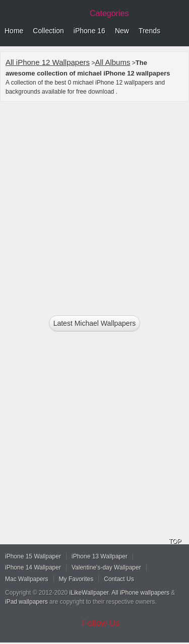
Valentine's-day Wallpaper (106, 567)
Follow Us (101, 623)
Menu (179, 31)
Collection (48, 31)
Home (14, 31)
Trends (149, 31)
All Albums (112, 62)
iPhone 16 (89, 31)
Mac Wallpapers (27, 579)
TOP (175, 541)
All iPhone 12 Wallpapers (48, 62)
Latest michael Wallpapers (95, 323)
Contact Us (119, 579)
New (122, 31)
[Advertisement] (94, 204)
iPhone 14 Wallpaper (33, 567)
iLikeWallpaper (89, 593)
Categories (109, 13)
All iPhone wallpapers (140, 593)
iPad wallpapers (26, 602)
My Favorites (76, 579)
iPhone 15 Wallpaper (33, 556)
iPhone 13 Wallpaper (100, 556)
